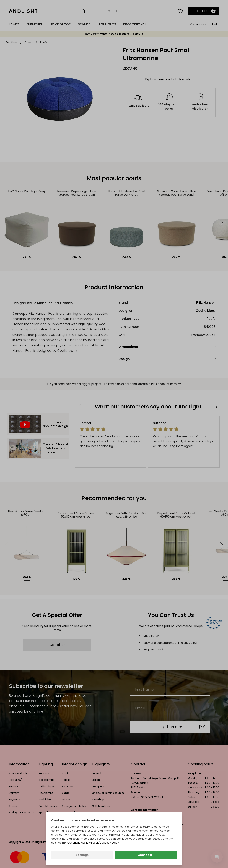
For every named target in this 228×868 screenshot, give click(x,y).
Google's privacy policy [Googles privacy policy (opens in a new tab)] (105, 843)
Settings (82, 855)
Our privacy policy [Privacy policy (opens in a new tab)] (79, 843)
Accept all (146, 855)
